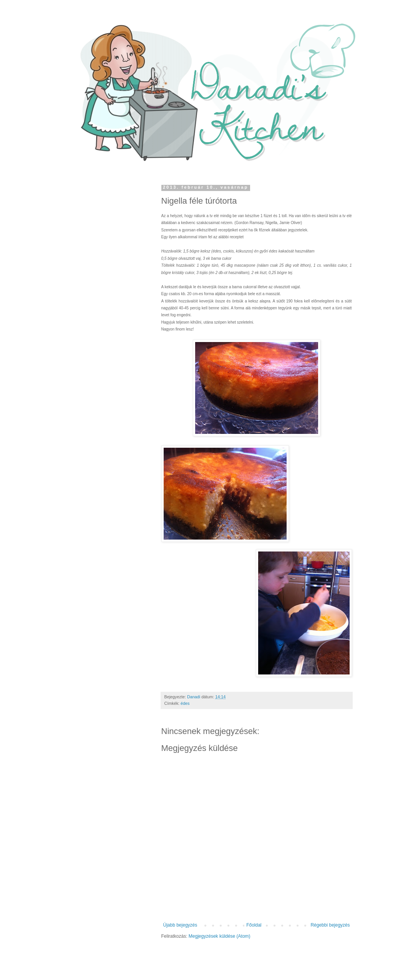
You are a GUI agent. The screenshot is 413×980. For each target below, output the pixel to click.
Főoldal (254, 925)
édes (185, 703)
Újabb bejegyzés (180, 925)
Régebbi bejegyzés (330, 925)
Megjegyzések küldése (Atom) (220, 936)
